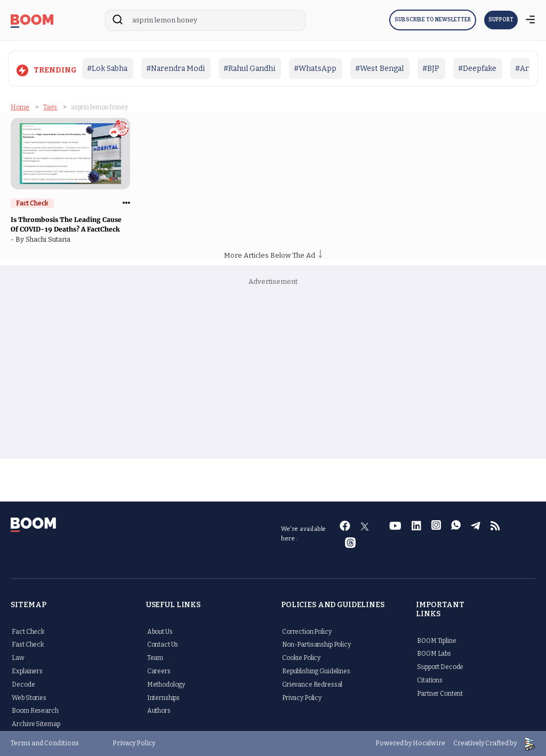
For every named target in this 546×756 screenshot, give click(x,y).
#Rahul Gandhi (249, 69)
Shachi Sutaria (50, 239)
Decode (23, 685)
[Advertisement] (273, 373)
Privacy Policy (302, 698)
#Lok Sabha (107, 69)
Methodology (166, 685)
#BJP (431, 69)
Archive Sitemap (36, 724)
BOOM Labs (434, 654)
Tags (50, 107)
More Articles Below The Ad (273, 255)
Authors (159, 711)
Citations (430, 680)
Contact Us (163, 644)
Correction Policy (307, 632)
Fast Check (28, 644)
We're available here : (304, 534)
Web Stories (29, 698)
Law (18, 658)
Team (155, 658)
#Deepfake (477, 69)
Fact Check (28, 632)
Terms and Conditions (45, 743)
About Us (160, 632)
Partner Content (440, 694)
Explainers (27, 671)
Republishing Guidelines (316, 671)
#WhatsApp (315, 69)
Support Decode (440, 667)
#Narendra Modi (175, 69)
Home (20, 107)
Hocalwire (429, 743)
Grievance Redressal (312, 685)
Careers (159, 671)
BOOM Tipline (436, 641)
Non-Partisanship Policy (316, 644)
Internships (163, 698)
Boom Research (35, 711)
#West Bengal (379, 69)
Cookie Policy (301, 658)
